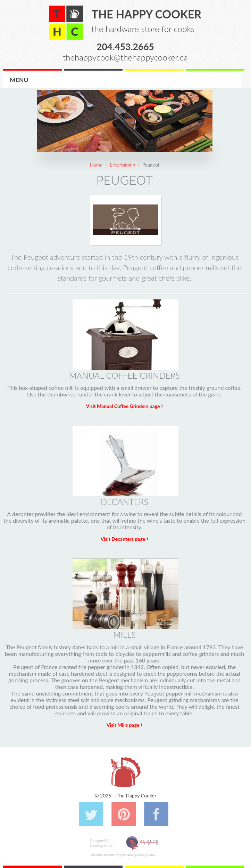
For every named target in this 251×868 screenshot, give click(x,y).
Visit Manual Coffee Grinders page (124, 406)
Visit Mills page (125, 725)
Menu (19, 80)
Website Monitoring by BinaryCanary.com (123, 855)
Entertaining (122, 165)
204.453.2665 (125, 46)
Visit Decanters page (125, 539)
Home (96, 165)
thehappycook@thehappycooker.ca (125, 57)
